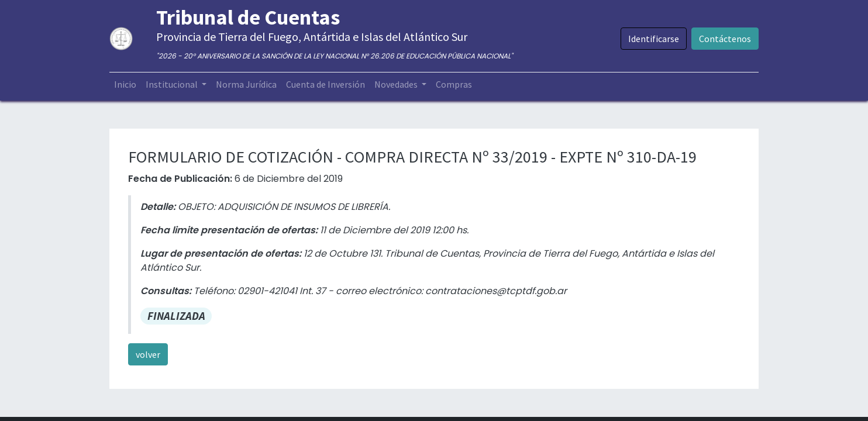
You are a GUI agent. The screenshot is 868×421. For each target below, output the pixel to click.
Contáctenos (725, 39)
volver (148, 354)
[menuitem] (125, 84)
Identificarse (654, 39)
